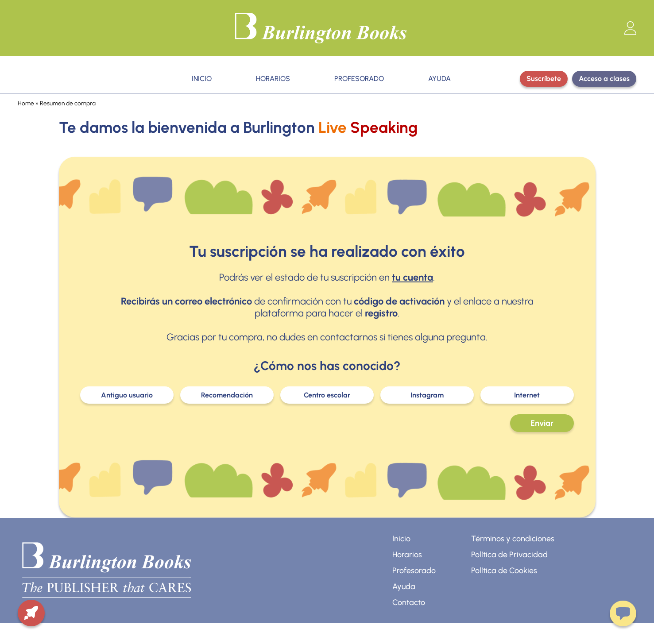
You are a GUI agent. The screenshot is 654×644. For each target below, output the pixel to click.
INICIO (202, 79)
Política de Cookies (504, 571)
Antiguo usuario (127, 395)
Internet (527, 395)
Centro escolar (327, 395)
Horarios (407, 555)
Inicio (401, 539)
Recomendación (227, 395)
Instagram (427, 395)
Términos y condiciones (513, 539)
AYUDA (439, 79)
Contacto (409, 602)
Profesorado (414, 571)
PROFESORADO (359, 79)
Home (26, 103)
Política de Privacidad (509, 555)
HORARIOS (273, 79)
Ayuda (404, 586)
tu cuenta (412, 277)
